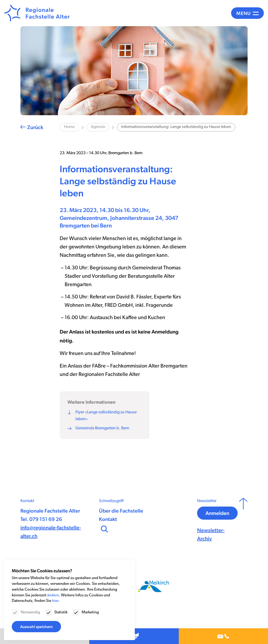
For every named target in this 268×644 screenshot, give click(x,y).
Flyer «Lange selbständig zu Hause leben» (106, 416)
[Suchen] (104, 528)
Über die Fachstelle (121, 511)
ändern (53, 595)
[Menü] (247, 13)
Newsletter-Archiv (211, 534)
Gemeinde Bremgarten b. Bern (102, 428)
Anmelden (217, 513)
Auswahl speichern (36, 627)
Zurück (35, 127)
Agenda (98, 127)
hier (55, 601)
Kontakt (108, 519)
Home (69, 127)
